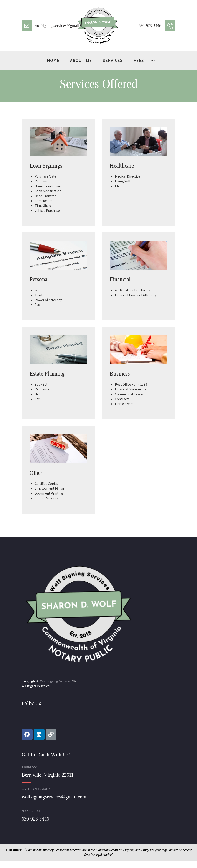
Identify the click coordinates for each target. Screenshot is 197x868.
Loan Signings (46, 165)
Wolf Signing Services (55, 681)
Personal (39, 279)
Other (36, 473)
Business (120, 373)
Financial (120, 279)
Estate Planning (47, 373)
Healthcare (122, 165)
